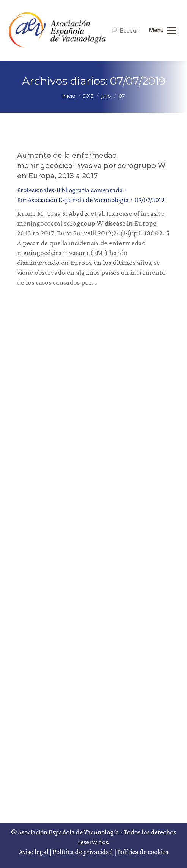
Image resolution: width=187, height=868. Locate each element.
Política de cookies (143, 852)
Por (73, 200)
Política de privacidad (83, 852)
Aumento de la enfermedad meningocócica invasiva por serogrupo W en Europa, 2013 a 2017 (91, 166)
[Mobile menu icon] (163, 30)
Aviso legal (34, 852)
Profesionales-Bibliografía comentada (70, 190)
